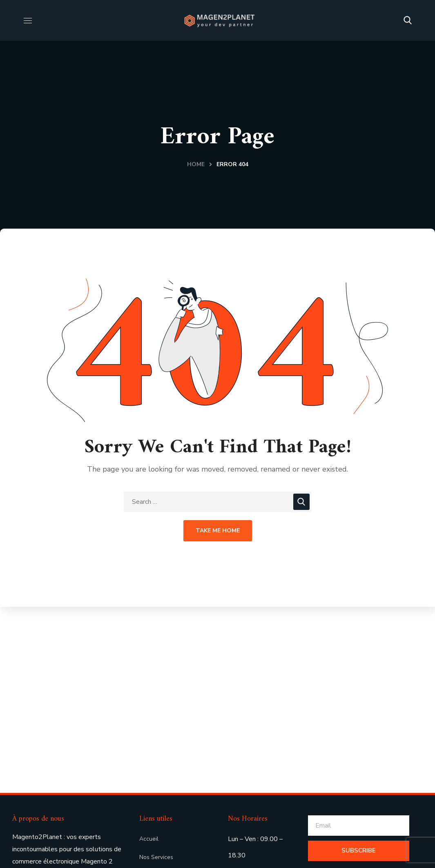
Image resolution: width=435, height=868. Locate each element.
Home (196, 164)
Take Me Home (218, 531)
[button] (408, 20)
